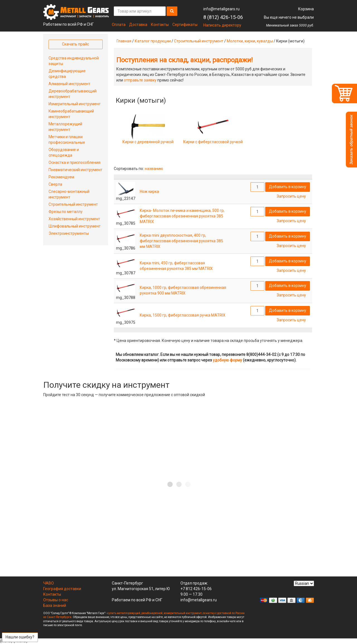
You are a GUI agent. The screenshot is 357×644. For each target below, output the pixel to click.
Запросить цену (291, 196)
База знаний (55, 605)
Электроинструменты (69, 233)
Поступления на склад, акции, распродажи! (184, 60)
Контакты (160, 25)
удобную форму (227, 360)
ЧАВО (49, 583)
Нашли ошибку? (20, 637)
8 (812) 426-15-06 (223, 17)
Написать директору (222, 25)
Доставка (138, 25)
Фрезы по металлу (66, 212)
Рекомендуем (61, 177)
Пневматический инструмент (75, 170)
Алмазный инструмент (69, 84)
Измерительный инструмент (75, 104)
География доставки (62, 589)
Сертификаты (185, 25)
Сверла (55, 184)
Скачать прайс (75, 44)
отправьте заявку (140, 80)
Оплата (119, 25)
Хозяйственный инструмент (74, 219)
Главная (124, 41)
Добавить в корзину (288, 187)
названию (154, 169)
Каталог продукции (153, 41)
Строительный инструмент (199, 41)
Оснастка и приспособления (74, 162)
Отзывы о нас (56, 600)
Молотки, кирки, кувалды (250, 41)
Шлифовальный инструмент (75, 226)
